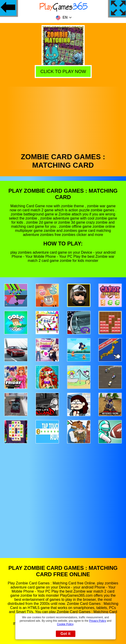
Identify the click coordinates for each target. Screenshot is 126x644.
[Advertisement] (63, 119)
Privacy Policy (98, 621)
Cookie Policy (65, 624)
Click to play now (62, 71)
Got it (65, 634)
